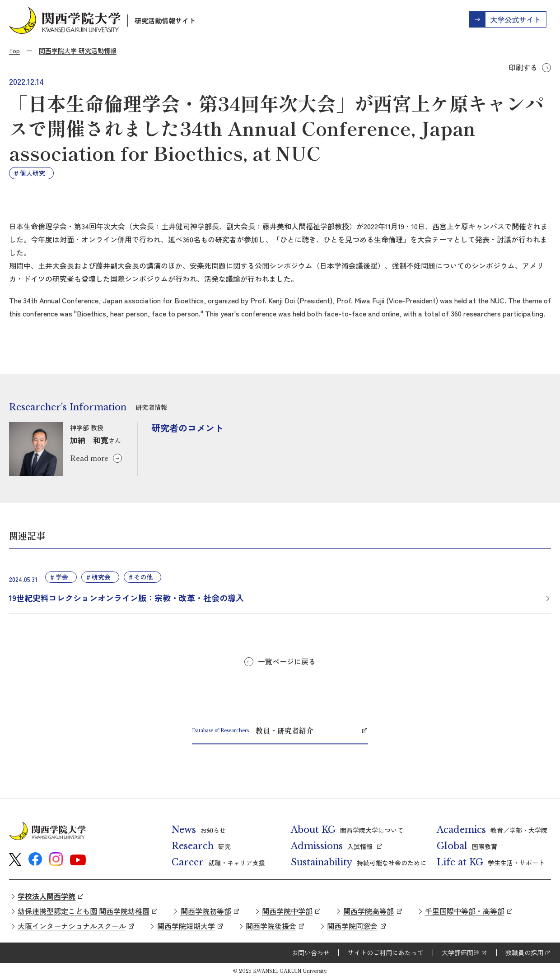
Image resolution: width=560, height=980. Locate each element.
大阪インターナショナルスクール (72, 926)
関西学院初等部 (206, 911)
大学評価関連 (461, 952)
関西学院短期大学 (186, 926)
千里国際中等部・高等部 (465, 911)
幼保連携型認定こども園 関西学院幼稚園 (84, 911)
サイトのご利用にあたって (386, 952)
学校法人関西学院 (47, 896)
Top (14, 51)
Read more (89, 458)
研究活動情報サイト (165, 21)
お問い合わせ (311, 952)
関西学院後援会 (271, 926)
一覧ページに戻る (287, 661)
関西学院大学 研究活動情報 (78, 51)
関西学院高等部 (369, 911)
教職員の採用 (524, 952)
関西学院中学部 (287, 911)
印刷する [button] (523, 67)
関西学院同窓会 (352, 926)
